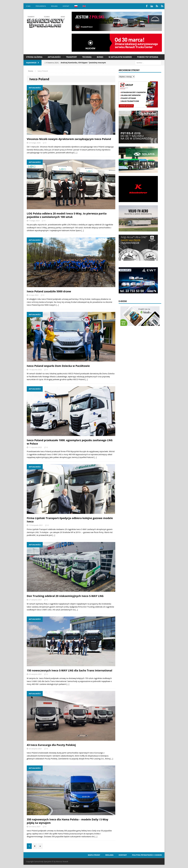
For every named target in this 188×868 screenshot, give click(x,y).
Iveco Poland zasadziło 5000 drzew (49, 291)
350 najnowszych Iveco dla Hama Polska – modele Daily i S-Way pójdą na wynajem (67, 821)
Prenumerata (41, 6)
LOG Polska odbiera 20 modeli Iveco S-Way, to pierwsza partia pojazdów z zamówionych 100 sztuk (67, 215)
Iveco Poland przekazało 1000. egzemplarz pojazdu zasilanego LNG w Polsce (70, 442)
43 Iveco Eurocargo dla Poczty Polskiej (51, 745)
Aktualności (54, 57)
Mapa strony (94, 855)
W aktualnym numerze (120, 57)
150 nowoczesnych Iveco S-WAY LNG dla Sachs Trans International (69, 670)
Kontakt (66, 6)
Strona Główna (34, 57)
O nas (28, 6)
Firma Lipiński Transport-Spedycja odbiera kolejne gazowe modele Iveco (70, 520)
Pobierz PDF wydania (148, 57)
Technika (87, 57)
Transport (71, 57)
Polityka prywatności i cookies (147, 855)
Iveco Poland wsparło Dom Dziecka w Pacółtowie (58, 366)
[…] (76, 153)
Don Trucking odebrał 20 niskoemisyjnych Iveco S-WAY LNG (65, 596)
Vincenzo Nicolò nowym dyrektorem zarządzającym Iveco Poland (69, 139)
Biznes (100, 57)
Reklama (54, 6)
